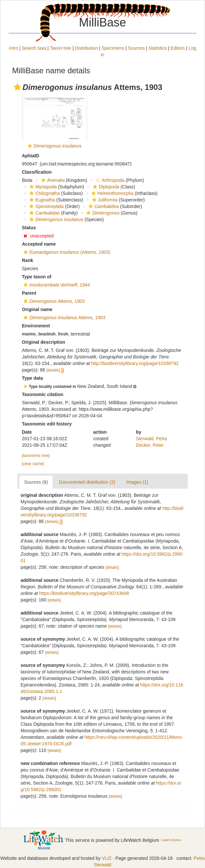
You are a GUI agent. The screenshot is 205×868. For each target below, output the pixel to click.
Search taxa (34, 48)
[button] (17, 87)
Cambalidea (103, 206)
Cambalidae (44, 213)
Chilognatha (44, 193)
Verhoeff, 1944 (56, 285)
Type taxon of (37, 277)
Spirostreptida (46, 206)
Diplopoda (105, 187)
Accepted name (39, 244)
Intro (13, 48)
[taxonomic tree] (36, 456)
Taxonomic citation (43, 394)
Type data (32, 378)
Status (29, 228)
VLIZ (107, 858)
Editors (178, 48)
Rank (27, 260)
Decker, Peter (150, 445)
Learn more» (171, 840)
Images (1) (137, 482)
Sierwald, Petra (152, 439)
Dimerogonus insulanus (58, 146)
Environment (36, 326)
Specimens (113, 48)
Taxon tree (60, 48)
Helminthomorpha (112, 193)
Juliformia (104, 200)
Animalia (52, 180)
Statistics (158, 48)
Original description (43, 342)
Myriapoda (42, 187)
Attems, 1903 (53, 301)
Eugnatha (41, 200)
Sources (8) (36, 482)
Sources (136, 48)
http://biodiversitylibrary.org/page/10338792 (135, 363)
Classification (37, 172)
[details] (53, 370)
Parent (29, 293)
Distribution (86, 48)
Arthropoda (109, 180)
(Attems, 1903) (66, 252)
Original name (37, 309)
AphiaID (31, 156)
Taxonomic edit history (47, 424)
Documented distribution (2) (87, 482)
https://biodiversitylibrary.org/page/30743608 (84, 593)
